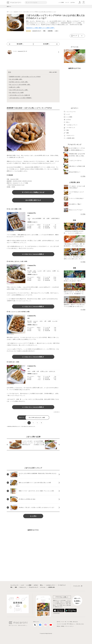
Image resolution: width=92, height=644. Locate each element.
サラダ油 (34, 272)
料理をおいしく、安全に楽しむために (77, 624)
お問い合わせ (75, 622)
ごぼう (29, 218)
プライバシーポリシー (69, 626)
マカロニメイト (23, 587)
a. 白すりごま (52, 371)
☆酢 (44, 218)
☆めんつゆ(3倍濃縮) (37, 218)
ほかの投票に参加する (33, 200)
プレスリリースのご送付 (62, 624)
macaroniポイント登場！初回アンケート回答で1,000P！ (41, 28)
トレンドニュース (14, 585)
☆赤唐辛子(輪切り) (55, 218)
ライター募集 (69, 622)
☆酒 (45, 321)
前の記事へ (20, 44)
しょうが (40, 271)
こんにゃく (35, 321)
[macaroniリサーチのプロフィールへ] (33, 52)
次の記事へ (46, 44)
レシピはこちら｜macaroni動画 (33, 254)
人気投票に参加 (51, 587)
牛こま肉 (29, 271)
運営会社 (59, 626)
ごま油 (34, 322)
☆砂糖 (48, 218)
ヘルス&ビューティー (51, 585)
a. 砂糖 (54, 271)
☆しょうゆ (55, 321)
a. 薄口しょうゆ (44, 371)
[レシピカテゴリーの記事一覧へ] (28, 31)
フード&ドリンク (62, 585)
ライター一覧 (64, 622)
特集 (11, 587)
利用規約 (63, 626)
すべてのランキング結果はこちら (33, 192)
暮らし (42, 585)
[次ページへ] (41, 423)
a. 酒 (44, 271)
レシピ (22, 585)
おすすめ (73, 2)
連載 (16, 587)
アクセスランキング (33, 587)
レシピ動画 (61, 2)
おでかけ (36, 585)
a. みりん (49, 271)
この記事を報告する (56, 412)
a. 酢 (38, 371)
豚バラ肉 (29, 321)
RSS (68, 624)
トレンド (67, 2)
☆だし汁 (29, 322)
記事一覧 (59, 622)
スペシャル (43, 587)
